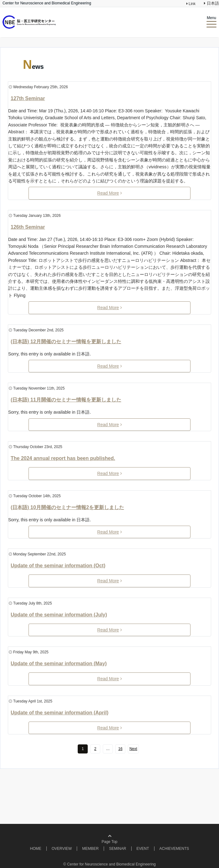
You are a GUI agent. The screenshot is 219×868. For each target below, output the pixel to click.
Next (133, 749)
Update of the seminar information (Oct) (58, 566)
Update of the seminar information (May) (59, 664)
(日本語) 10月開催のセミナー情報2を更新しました (67, 507)
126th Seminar (28, 227)
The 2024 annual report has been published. (63, 458)
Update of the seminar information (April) (60, 713)
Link (192, 4)
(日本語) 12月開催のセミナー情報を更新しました (66, 342)
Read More (109, 193)
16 (120, 749)
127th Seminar (28, 98)
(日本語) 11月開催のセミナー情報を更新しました (66, 400)
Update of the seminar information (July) (59, 615)
